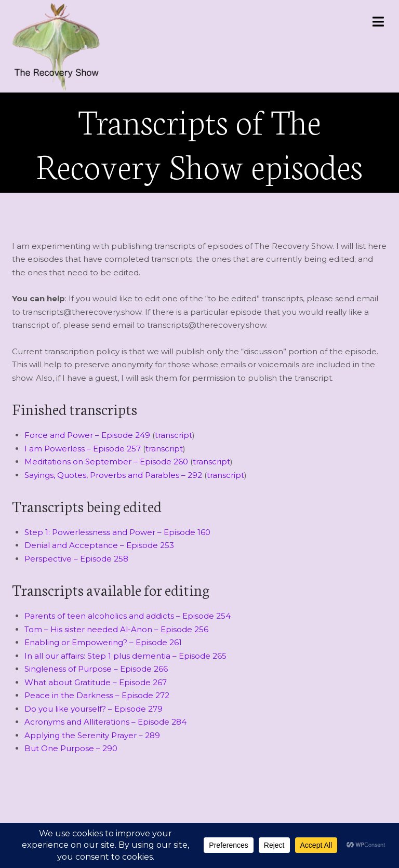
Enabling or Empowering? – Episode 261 (103, 642)
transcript (174, 435)
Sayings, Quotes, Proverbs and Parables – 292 (113, 475)
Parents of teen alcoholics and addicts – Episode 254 (128, 616)
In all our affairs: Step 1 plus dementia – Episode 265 (125, 656)
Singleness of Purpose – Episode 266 (96, 669)
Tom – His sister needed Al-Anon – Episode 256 (116, 629)
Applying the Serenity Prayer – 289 (92, 735)
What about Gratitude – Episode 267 (96, 682)
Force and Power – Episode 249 (87, 435)
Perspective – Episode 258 (76, 559)
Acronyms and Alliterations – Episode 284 (105, 722)
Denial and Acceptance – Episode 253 (99, 545)
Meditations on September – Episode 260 (106, 462)
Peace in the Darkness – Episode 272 (97, 695)
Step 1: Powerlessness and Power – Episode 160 (117, 532)
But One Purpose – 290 (71, 748)
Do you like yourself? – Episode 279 (94, 709)
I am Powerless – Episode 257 (83, 449)
